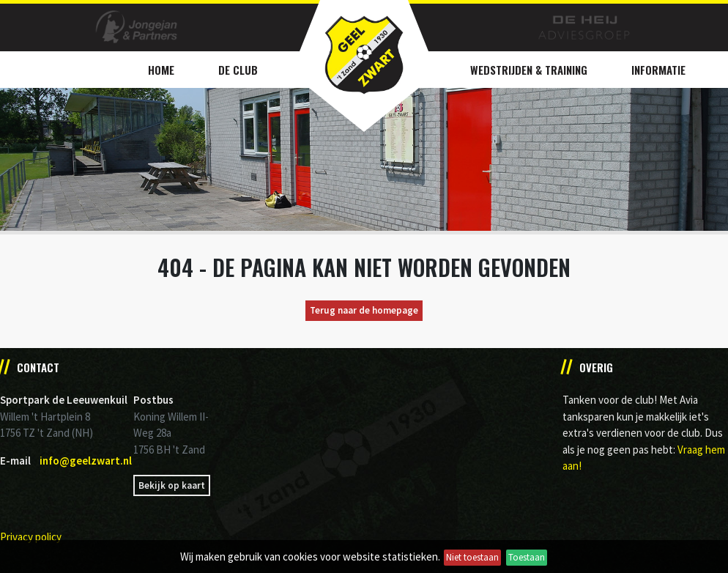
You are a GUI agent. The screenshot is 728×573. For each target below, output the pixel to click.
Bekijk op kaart (172, 485)
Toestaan (527, 557)
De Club (238, 70)
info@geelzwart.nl (86, 461)
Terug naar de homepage (364, 310)
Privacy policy (31, 537)
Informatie (658, 70)
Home (161, 70)
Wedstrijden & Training (529, 70)
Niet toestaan (472, 557)
